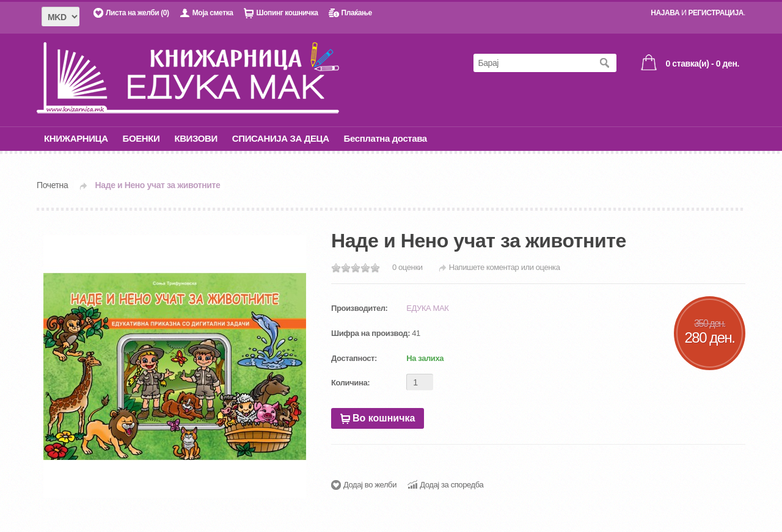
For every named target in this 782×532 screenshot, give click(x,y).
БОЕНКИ (141, 138)
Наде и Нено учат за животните (158, 185)
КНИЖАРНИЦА (76, 138)
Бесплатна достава (386, 138)
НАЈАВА (665, 13)
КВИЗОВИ (195, 138)
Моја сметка (213, 13)
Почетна (52, 185)
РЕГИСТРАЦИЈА (716, 13)
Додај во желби (370, 485)
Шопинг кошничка (287, 13)
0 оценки (407, 267)
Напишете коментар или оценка (505, 267)
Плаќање (356, 13)
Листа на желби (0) (137, 13)
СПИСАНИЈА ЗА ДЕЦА (281, 138)
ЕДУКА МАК (427, 308)
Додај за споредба (451, 485)
